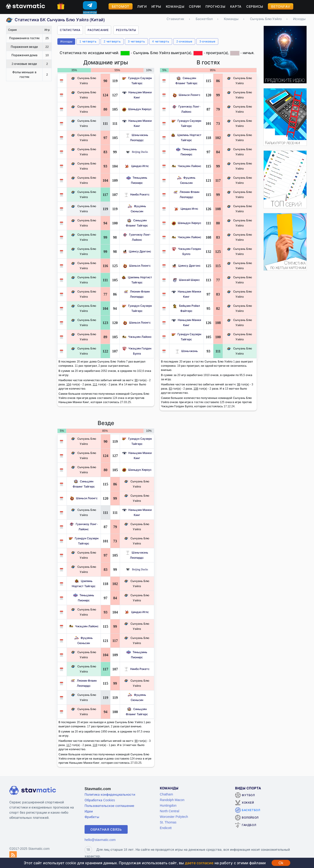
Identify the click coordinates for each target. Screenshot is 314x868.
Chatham (166, 794)
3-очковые (207, 41)
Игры (156, 6)
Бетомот (121, 6)
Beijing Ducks (137, 152)
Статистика (70, 30)
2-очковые (184, 41)
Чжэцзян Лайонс (137, 337)
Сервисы (255, 6)
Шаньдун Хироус (137, 109)
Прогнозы (215, 6)
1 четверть (88, 41)
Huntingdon (168, 805)
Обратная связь (106, 829)
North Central (169, 811)
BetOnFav (281, 6)
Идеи (89, 811)
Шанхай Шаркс (186, 280)
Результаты (126, 30)
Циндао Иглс (137, 166)
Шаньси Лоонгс (137, 266)
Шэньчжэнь (186, 351)
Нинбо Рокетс (137, 194)
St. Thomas (168, 822)
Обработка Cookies (100, 800)
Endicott (166, 828)
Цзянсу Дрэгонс (137, 251)
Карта (236, 6)
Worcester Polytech (174, 817)
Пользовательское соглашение (109, 806)
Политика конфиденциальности (110, 794)
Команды (175, 6)
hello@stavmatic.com (100, 840)
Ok (281, 863)
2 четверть (112, 41)
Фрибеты (92, 817)
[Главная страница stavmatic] (26, 6)
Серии (195, 6)
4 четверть (161, 41)
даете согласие (199, 863)
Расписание (98, 30)
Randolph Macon (172, 800)
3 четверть (136, 41)
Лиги (142, 6)
